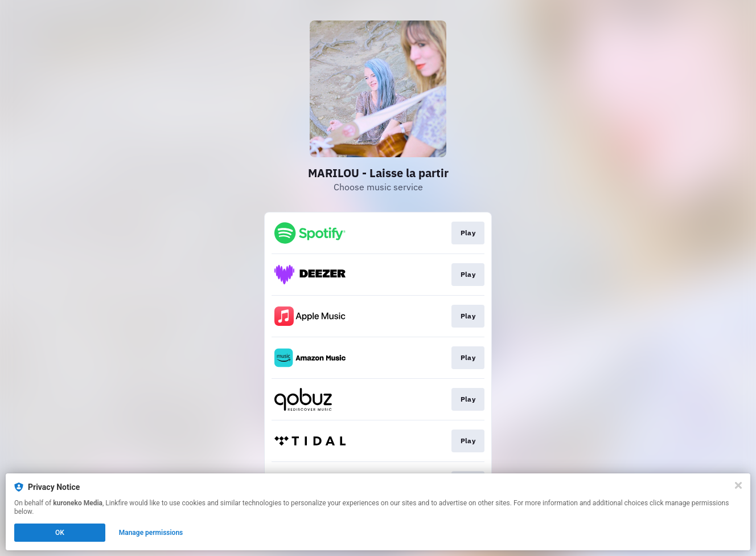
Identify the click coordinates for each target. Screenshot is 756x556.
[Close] (738, 485)
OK (60, 533)
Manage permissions (151, 533)
